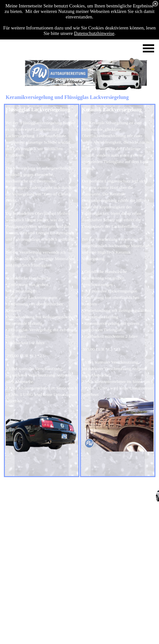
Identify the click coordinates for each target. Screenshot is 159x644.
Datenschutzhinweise (94, 33)
